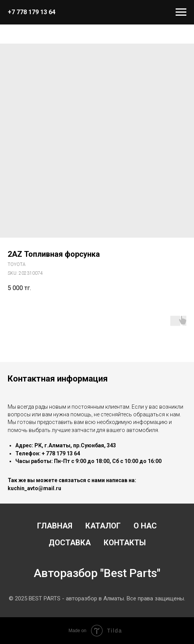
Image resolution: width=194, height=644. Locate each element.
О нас (145, 526)
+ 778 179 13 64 (61, 453)
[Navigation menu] (181, 12)
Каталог (103, 526)
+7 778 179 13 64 (32, 12)
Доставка (70, 543)
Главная (55, 526)
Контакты (125, 543)
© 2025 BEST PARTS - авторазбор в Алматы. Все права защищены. (97, 598)
